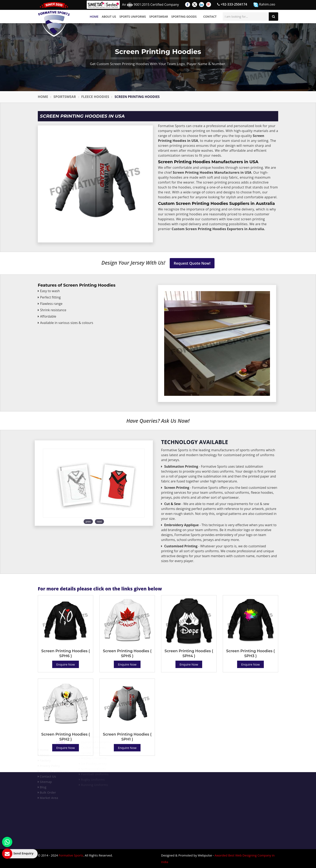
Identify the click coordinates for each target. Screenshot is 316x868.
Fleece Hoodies (95, 97)
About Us (109, 17)
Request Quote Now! (192, 263)
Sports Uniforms (133, 17)
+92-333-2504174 (232, 4)
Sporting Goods (184, 17)
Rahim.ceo (264, 5)
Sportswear (159, 17)
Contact (210, 17)
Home (94, 17)
